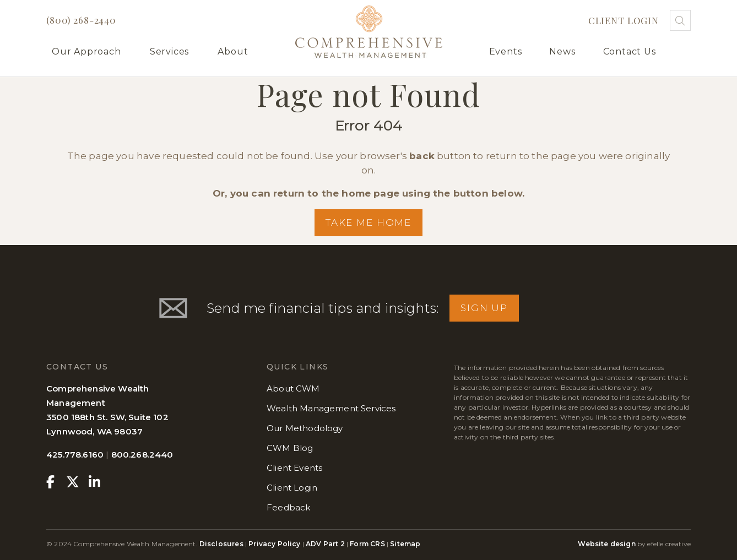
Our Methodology (305, 428)
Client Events (294, 468)
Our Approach (86, 51)
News (562, 51)
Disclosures (222, 544)
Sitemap (405, 544)
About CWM (293, 388)
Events (506, 51)
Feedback (288, 507)
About (233, 51)
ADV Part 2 (325, 544)
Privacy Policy (274, 544)
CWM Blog (290, 448)
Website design (606, 544)
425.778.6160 (75, 455)
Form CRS (367, 544)
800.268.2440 (142, 455)
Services (169, 51)
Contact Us (630, 51)
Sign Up (484, 308)
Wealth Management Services (331, 408)
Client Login (624, 20)
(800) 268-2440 (81, 20)
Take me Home (368, 222)
